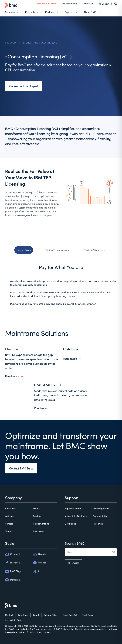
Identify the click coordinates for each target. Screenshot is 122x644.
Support (69, 12)
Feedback (38, 516)
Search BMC (75, 543)
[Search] (116, 4)
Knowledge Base (101, 508)
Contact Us (88, 4)
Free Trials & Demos (47, 4)
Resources (98, 524)
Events (36, 508)
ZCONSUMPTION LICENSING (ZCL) (40, 43)
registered (102, 629)
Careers (9, 524)
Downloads (70, 524)
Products (30, 12)
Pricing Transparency (57, 250)
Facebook (12, 563)
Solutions (10, 12)
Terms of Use (104, 626)
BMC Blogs (13, 571)
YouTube (40, 563)
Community (13, 554)
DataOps (71, 349)
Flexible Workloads (94, 250)
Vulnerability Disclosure (76, 516)
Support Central (73, 508)
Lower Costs (24, 250)
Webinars (10, 516)
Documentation (100, 516)
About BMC (90, 12)
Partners (50, 12)
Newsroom (38, 531)
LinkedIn (40, 554)
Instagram (13, 580)
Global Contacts (41, 524)
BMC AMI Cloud (47, 385)
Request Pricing (69, 4)
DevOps (12, 349)
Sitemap (9, 531)
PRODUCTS (11, 43)
